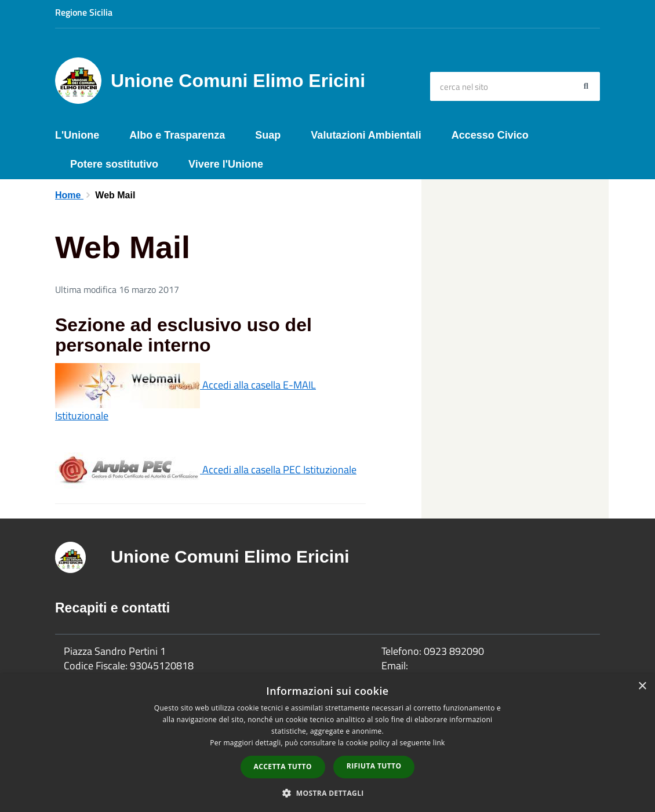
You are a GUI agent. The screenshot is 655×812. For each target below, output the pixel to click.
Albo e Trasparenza (177, 135)
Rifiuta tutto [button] (374, 766)
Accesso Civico (490, 135)
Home (69, 195)
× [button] (642, 686)
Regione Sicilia (84, 12)
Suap (268, 135)
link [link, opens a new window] (439, 743)
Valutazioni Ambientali (366, 135)
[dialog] (327, 743)
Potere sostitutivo (114, 164)
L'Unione (77, 135)
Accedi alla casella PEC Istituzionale (206, 470)
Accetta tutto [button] (283, 766)
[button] (327, 793)
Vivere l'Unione (226, 164)
